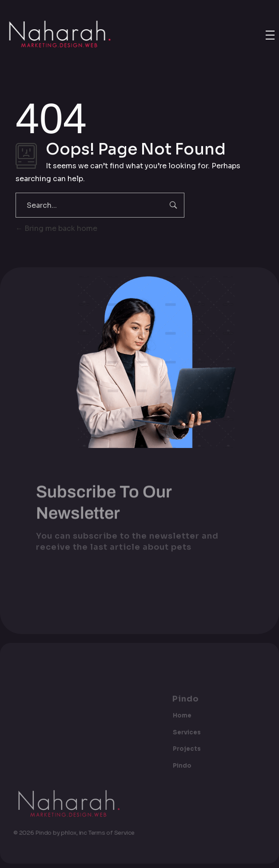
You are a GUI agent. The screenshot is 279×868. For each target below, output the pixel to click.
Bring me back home (56, 228)
